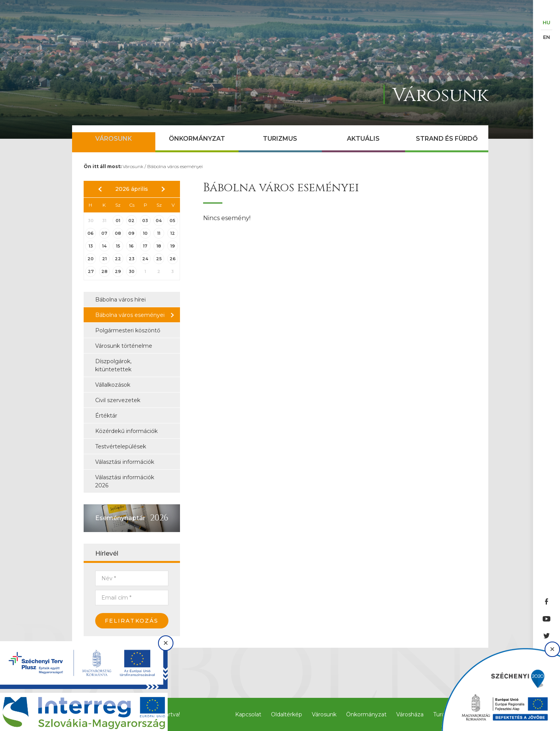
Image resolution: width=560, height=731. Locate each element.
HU (547, 22)
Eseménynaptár (120, 518)
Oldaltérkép (287, 714)
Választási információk (125, 462)
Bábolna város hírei (120, 300)
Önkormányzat (197, 139)
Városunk (114, 139)
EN (547, 37)
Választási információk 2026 (125, 481)
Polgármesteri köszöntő (128, 330)
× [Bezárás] (166, 643)
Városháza (410, 714)
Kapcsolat (248, 714)
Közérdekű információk (126, 431)
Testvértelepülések (121, 446)
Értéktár (106, 416)
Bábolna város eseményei (175, 166)
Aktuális (363, 139)
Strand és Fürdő (447, 139)
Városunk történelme (124, 346)
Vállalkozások (113, 385)
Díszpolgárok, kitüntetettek (113, 365)
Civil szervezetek (118, 400)
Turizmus (280, 139)
